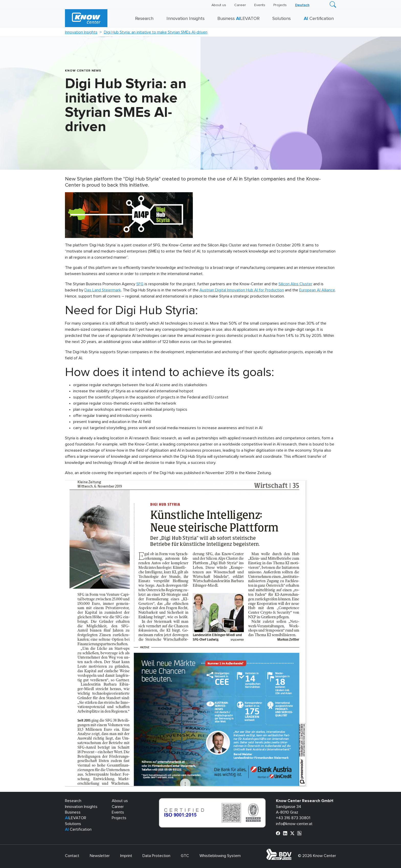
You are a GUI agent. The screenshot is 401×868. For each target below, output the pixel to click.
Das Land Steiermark (103, 290)
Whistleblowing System (220, 856)
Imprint (126, 856)
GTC (185, 856)
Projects (280, 5)
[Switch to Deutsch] (302, 5)
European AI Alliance (317, 290)
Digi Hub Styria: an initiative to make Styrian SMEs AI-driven (156, 32)
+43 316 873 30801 (293, 818)
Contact (72, 856)
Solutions (282, 19)
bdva (293, 852)
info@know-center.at (294, 824)
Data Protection (156, 856)
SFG (140, 284)
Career (240, 5)
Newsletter (100, 856)
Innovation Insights (186, 19)
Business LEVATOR (238, 19)
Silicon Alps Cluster (295, 284)
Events (260, 5)
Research (144, 19)
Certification (319, 19)
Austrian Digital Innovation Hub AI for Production (242, 290)
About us (219, 5)
